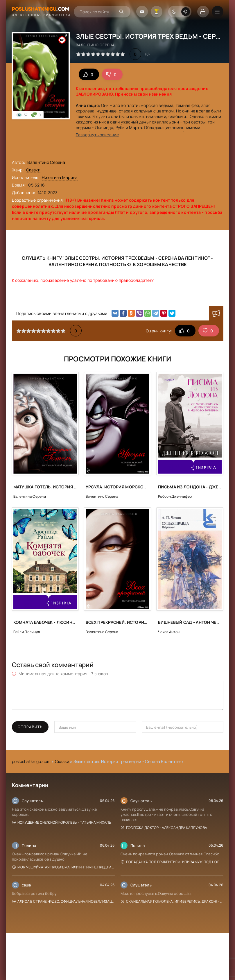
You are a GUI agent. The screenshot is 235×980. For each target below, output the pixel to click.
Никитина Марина (60, 177)
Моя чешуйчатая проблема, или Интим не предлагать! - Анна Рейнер (63, 867)
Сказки (33, 170)
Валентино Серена (46, 162)
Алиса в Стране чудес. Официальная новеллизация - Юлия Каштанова (63, 901)
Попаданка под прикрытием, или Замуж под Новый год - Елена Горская (172, 862)
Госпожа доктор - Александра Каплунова (164, 828)
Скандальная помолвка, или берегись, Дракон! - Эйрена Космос (172, 901)
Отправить (30, 727)
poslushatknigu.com (31, 761)
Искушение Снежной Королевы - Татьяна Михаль (62, 822)
